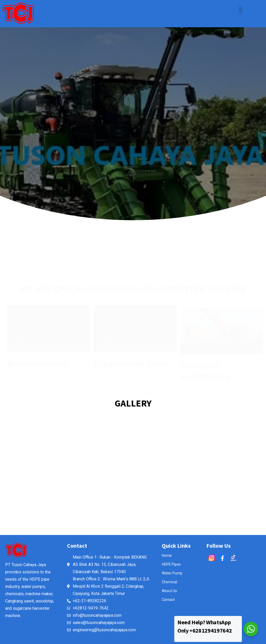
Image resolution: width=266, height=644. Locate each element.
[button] (240, 10)
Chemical (169, 582)
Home (167, 555)
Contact (168, 600)
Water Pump (172, 573)
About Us (169, 591)
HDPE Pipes (171, 564)
